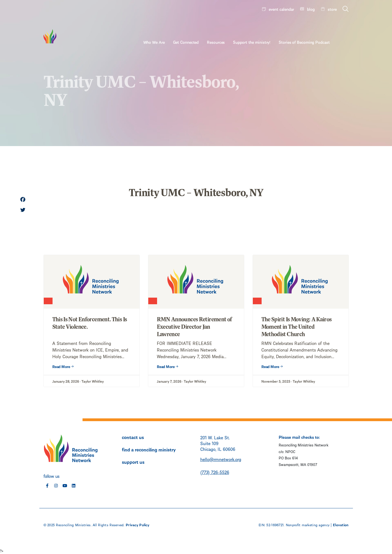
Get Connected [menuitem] (205, 24)
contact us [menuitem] (133, 437)
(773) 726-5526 (215, 472)
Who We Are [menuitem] (173, 24)
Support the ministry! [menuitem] (271, 24)
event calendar (281, 9)
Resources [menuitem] (235, 24)
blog (311, 9)
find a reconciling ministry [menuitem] (149, 449)
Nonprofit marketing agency (308, 525)
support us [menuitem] (133, 462)
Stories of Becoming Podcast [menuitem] (323, 24)
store (332, 9)
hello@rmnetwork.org (221, 459)
